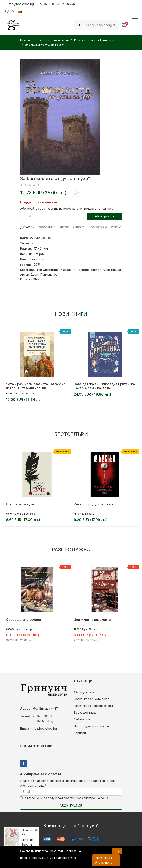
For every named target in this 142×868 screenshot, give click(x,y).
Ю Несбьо (88, 514)
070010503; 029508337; (58, 4)
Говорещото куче (20, 504)
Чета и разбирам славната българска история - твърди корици (36, 386)
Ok (117, 851)
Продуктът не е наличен (39, 202)
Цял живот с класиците (92, 620)
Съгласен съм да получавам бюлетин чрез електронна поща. (64, 798)
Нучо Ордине (90, 629)
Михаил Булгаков (25, 514)
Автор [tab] (64, 227)
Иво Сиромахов (24, 394)
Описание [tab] (47, 227)
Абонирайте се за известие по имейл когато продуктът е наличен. (67, 208)
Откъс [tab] (116, 227)
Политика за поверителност (94, 706)
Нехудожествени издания (56, 270)
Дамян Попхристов (44, 275)
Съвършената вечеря (23, 620)
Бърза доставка (85, 713)
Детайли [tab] (27, 227)
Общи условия (84, 692)
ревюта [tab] (79, 227)
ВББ (36, 279)
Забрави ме (82, 719)
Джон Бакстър (23, 629)
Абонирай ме (105, 216)
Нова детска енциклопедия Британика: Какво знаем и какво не (105, 386)
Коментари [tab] (98, 227)
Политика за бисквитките (92, 699)
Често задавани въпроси (91, 726)
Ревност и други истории (94, 504)
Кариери (80, 733)
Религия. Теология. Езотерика (99, 270)
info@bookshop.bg (19, 4)
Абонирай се (71, 806)
